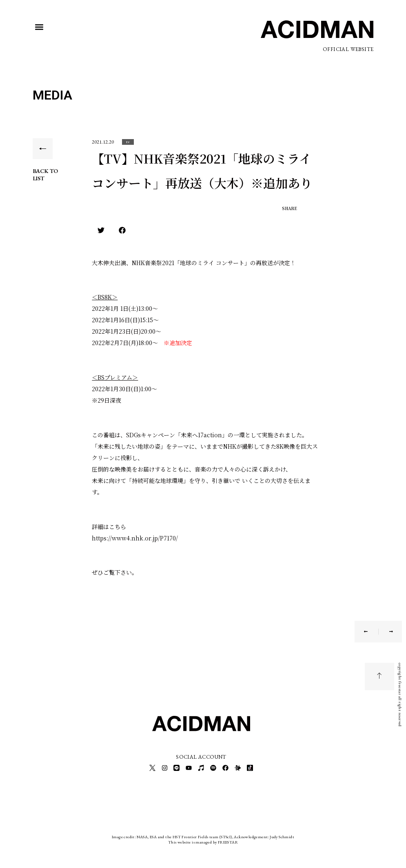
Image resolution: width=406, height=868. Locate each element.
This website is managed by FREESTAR (203, 841)
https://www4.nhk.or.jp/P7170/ (135, 538)
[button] (39, 27)
